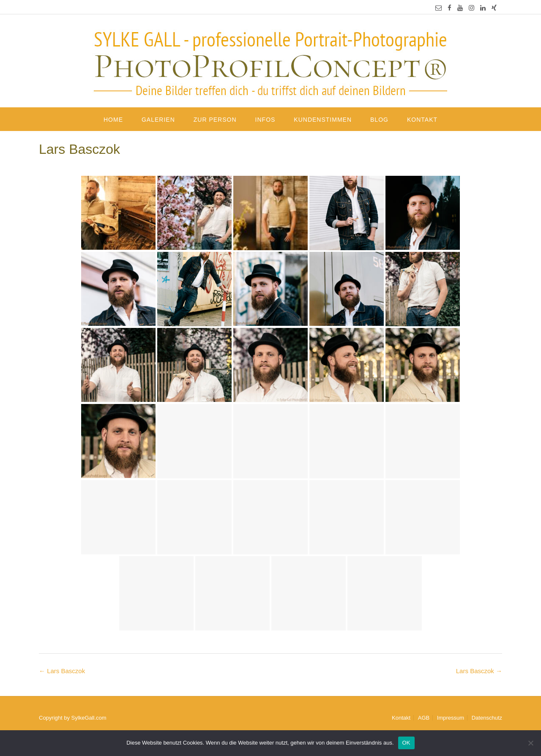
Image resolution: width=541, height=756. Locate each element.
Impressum (451, 718)
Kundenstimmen (323, 120)
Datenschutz (487, 718)
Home (113, 120)
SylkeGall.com (89, 718)
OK (406, 743)
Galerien (158, 120)
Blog (379, 120)
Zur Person (215, 120)
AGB (424, 718)
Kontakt (422, 120)
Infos (265, 120)
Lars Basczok (479, 671)
